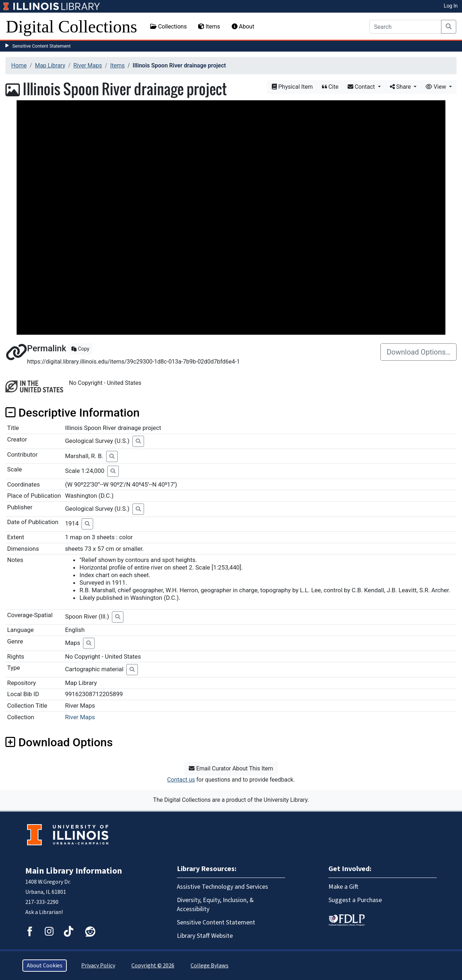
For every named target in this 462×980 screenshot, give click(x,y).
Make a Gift (343, 887)
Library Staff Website (205, 936)
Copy (80, 349)
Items (209, 27)
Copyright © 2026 (153, 966)
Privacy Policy (98, 966)
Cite (330, 87)
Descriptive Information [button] (73, 413)
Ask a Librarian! (44, 912)
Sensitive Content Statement (42, 46)
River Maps (88, 65)
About (243, 27)
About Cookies (45, 966)
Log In (451, 6)
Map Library (50, 65)
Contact (362, 87)
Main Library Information (74, 871)
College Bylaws (210, 966)
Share (401, 87)
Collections (169, 27)
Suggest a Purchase (355, 900)
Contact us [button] (181, 780)
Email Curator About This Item (231, 768)
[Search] (405, 27)
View (437, 87)
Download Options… (419, 352)
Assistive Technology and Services (223, 887)
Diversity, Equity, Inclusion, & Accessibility (215, 905)
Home (19, 65)
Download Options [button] (59, 742)
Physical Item (292, 87)
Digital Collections (71, 27)
